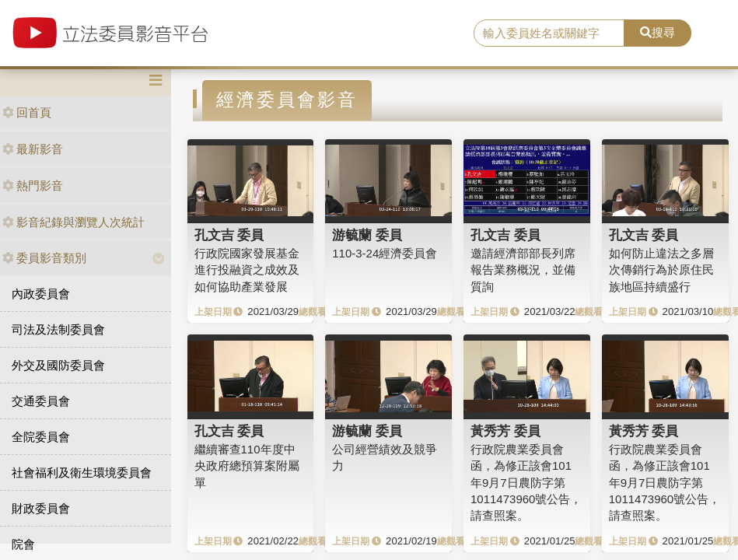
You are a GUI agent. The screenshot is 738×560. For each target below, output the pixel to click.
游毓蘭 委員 (367, 235)
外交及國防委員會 (58, 365)
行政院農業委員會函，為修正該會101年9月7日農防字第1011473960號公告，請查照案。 (526, 483)
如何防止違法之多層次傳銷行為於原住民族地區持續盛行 (661, 270)
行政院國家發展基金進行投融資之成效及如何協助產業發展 (247, 270)
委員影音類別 (44, 258)
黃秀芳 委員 (505, 431)
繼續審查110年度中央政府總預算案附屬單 (247, 466)
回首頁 (27, 112)
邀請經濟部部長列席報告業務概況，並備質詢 (523, 270)
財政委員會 (41, 508)
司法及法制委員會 (58, 329)
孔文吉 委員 (229, 235)
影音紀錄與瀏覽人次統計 (73, 222)
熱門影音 (33, 185)
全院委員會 (41, 437)
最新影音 (33, 149)
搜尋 (658, 32)
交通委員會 (41, 401)
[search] (549, 33)
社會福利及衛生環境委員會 (82, 472)
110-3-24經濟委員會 (385, 253)
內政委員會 (41, 294)
